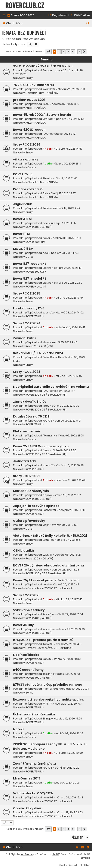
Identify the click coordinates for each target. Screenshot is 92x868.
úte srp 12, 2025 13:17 (64, 223)
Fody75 (47, 421)
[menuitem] (21, 15)
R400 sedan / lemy (28, 670)
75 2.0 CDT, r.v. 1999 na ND (34, 85)
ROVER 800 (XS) (36, 272)
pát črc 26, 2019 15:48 (70, 797)
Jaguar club (23, 204)
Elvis (45, 193)
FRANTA (47, 704)
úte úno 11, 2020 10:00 (69, 753)
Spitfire (47, 268)
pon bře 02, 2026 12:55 (70, 119)
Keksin (47, 208)
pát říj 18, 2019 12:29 (67, 768)
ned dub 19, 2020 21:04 (75, 689)
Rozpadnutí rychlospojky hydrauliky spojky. (49, 699)
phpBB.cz (85, 865)
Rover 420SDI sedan (29, 130)
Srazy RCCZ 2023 (27, 372)
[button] (48, 52)
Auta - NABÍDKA (36, 108)
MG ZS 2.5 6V (23, 249)
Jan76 (47, 659)
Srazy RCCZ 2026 (27, 144)
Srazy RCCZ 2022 (27, 476)
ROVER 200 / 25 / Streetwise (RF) (46, 395)
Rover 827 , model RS (30, 279)
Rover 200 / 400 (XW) (39, 346)
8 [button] (79, 51)
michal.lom (50, 689)
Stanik (47, 178)
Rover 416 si (22, 219)
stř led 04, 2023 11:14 (63, 391)
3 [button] (63, 51)
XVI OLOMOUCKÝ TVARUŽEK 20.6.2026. (43, 66)
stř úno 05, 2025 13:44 (70, 298)
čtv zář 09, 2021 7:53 (65, 525)
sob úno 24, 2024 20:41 (70, 327)
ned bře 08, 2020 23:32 (69, 733)
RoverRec (49, 614)
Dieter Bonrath (52, 357)
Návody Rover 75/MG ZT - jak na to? (49, 588)
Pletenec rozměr (27, 431)
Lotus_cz (48, 540)
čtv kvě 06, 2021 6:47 (66, 584)
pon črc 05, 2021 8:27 (68, 555)
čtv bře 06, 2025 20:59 (68, 283)
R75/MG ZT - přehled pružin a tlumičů (43, 640)
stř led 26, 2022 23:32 (68, 495)
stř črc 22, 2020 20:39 (67, 659)
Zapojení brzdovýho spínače (36, 506)
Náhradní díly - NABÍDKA (42, 93)
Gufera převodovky (29, 521)
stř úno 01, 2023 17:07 (69, 376)
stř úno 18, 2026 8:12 (63, 134)
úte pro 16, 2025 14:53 (69, 149)
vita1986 (48, 119)
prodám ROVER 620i (29, 100)
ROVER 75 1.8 (23, 174)
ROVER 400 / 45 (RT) (39, 227)
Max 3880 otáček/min (31, 491)
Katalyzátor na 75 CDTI (32, 416)
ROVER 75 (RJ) (35, 316)
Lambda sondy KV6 (29, 308)
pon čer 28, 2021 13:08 (65, 570)
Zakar (46, 238)
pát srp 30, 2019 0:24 (67, 783)
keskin (47, 674)
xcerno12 (48, 312)
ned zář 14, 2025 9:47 (67, 208)
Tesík (46, 104)
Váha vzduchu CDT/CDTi (33, 793)
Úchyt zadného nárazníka (34, 714)
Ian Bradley (27, 854)
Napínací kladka (26, 655)
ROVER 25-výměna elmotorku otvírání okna (48, 565)
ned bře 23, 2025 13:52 (65, 253)
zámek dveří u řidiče (30, 402)
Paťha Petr (49, 510)
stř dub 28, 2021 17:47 (69, 599)
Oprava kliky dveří (28, 808)
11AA (45, 134)
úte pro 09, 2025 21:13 (68, 164)
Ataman (48, 435)
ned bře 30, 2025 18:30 (67, 238)
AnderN (48, 149)
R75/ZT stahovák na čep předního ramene (48, 685)
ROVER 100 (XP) (35, 242)
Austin (47, 164)
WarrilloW (49, 89)
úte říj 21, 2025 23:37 (63, 193)
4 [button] (68, 51)
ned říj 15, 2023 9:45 (65, 342)
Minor (46, 342)
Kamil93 (48, 644)
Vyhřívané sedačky (29, 610)
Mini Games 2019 (27, 778)
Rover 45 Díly (23, 625)
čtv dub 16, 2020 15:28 (68, 719)
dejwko (47, 495)
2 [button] (59, 51)
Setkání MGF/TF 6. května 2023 (38, 353)
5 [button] (73, 51)
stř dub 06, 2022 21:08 (70, 435)
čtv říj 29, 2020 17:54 (70, 614)
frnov (46, 406)
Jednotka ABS (24, 461)
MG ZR (30, 529)
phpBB (55, 854)
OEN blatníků (24, 551)
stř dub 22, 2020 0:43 (66, 674)
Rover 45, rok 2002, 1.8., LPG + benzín (42, 115)
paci (46, 223)
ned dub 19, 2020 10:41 (69, 704)
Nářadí (19, 729)
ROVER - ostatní (36, 287)
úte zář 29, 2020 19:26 (71, 629)
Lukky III (47, 555)
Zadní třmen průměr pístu (34, 764)
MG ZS (30, 257)
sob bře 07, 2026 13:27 (66, 104)
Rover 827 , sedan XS (30, 264)
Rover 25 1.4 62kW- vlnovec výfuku (41, 446)
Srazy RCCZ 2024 (27, 323)
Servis (29, 693)
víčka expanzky (26, 159)
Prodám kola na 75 (28, 189)
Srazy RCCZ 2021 (26, 595)
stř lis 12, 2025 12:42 (65, 178)
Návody (31, 167)
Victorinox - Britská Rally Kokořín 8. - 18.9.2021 (50, 536)
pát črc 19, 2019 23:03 (69, 812)
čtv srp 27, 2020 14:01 (69, 644)
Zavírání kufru (24, 338)
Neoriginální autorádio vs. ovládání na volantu (51, 387)
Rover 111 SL (22, 234)
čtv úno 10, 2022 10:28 (70, 465)
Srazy (29, 78)
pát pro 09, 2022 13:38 (66, 406)
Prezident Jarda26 (54, 70)
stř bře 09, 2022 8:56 (63, 450)
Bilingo (47, 719)
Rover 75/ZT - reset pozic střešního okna (46, 580)
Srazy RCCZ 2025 (27, 293)
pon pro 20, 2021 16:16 (72, 510)
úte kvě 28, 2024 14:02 (70, 312)
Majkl (46, 525)
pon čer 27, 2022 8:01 (68, 421)
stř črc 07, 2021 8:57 (69, 540)
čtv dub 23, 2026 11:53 (71, 89)
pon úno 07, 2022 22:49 (71, 480)
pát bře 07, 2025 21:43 (68, 268)
